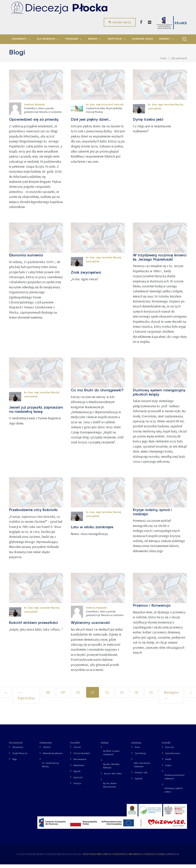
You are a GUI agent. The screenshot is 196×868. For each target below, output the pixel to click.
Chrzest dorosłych (82, 757)
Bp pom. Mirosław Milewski (111, 769)
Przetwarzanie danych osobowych (174, 780)
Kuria (137, 751)
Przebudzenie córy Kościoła (33, 514)
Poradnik (75, 746)
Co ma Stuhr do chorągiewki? (97, 394)
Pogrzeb (77, 775)
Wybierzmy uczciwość (90, 627)
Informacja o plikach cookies (174, 794)
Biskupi (105, 746)
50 (78, 696)
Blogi (14, 763)
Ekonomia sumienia (26, 259)
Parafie (168, 763)
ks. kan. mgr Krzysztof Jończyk (105, 108)
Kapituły (139, 782)
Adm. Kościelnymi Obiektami (142, 768)
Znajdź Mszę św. (20, 757)
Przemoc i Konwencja (152, 609)
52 (107, 696)
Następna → (171, 699)
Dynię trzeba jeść (148, 123)
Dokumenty (46, 746)
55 (151, 696)
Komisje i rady (141, 776)
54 (136, 696)
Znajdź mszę (120, 22)
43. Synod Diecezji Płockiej (50, 768)
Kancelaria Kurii (173, 757)
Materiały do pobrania (53, 757)
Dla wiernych (16, 746)
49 (63, 696)
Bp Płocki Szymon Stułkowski (111, 756)
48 (48, 696)
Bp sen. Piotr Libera (113, 777)
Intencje (77, 787)
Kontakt (166, 746)
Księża (168, 769)
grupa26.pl (173, 858)
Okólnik (47, 751)
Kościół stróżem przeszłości (33, 627)
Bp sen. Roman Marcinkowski (110, 789)
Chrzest (77, 751)
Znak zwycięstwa (86, 277)
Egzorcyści (78, 781)
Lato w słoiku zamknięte (92, 531)
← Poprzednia (26, 699)
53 (122, 696)
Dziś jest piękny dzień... (91, 123)
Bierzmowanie (80, 763)
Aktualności (18, 751)
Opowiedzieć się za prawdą (34, 123)
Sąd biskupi (140, 757)
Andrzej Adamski (34, 108)
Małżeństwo (79, 769)
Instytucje (136, 746)
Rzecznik (170, 751)
